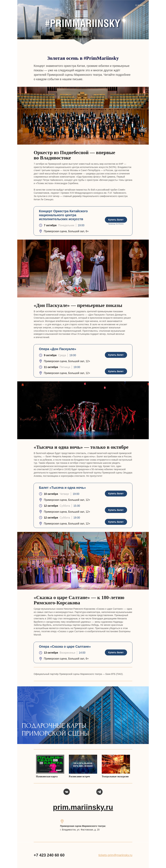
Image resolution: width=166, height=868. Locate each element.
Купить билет (116, 220)
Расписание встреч (79, 776)
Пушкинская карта (47, 776)
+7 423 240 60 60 (49, 855)
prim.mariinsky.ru (83, 807)
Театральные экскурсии (115, 776)
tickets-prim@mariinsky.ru (115, 855)
